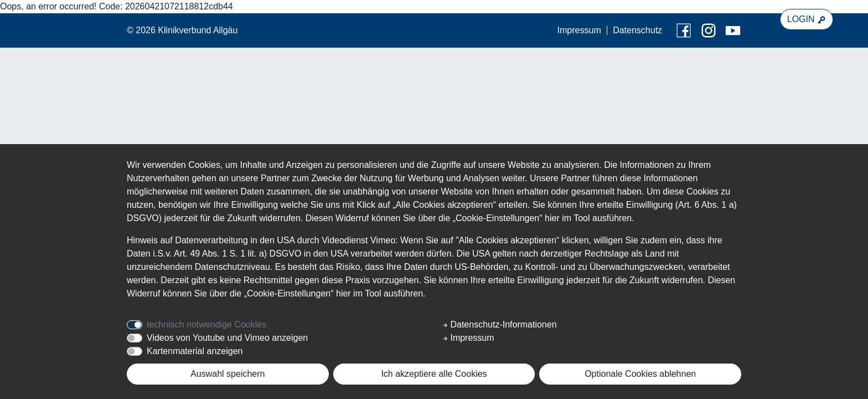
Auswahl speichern (228, 374)
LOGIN (807, 19)
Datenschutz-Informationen (500, 324)
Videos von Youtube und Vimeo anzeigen (227, 338)
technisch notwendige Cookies (206, 324)
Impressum (579, 30)
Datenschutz (637, 30)
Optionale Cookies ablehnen (640, 374)
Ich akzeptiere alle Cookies (434, 374)
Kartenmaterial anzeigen (195, 351)
